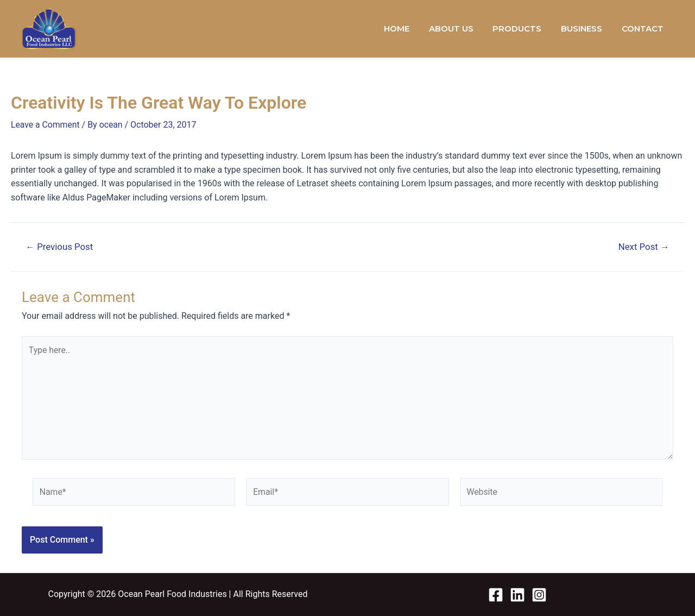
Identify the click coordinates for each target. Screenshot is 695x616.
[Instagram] (539, 595)
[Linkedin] (517, 595)
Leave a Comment (46, 125)
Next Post (643, 246)
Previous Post (60, 246)
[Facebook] (496, 595)
